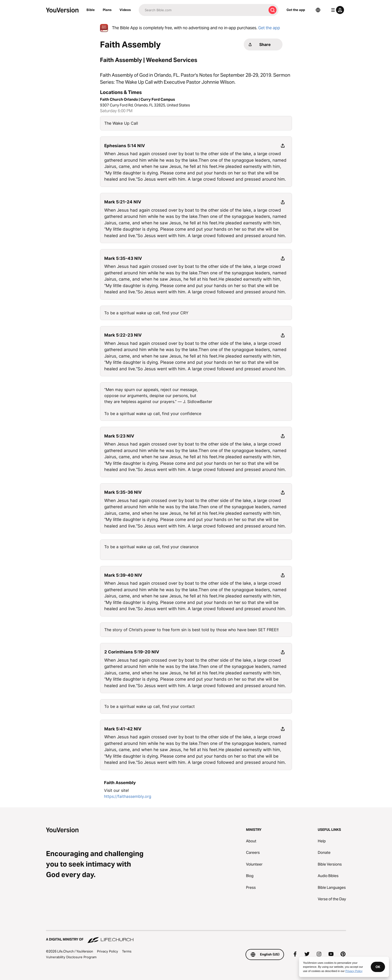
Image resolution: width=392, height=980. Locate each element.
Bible (91, 10)
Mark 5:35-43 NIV (123, 258)
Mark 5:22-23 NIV (123, 335)
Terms (127, 951)
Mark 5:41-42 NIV (123, 729)
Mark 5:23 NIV (119, 436)
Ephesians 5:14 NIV (125, 146)
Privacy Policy (107, 951)
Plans (107, 10)
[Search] (203, 10)
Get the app (296, 10)
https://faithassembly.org (128, 796)
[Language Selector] (318, 10)
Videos (125, 10)
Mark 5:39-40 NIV (123, 575)
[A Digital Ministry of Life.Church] (196, 937)
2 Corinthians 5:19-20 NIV (132, 652)
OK (378, 967)
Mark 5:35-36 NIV (123, 492)
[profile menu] (336, 10)
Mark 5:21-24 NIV (123, 202)
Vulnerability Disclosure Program (71, 957)
